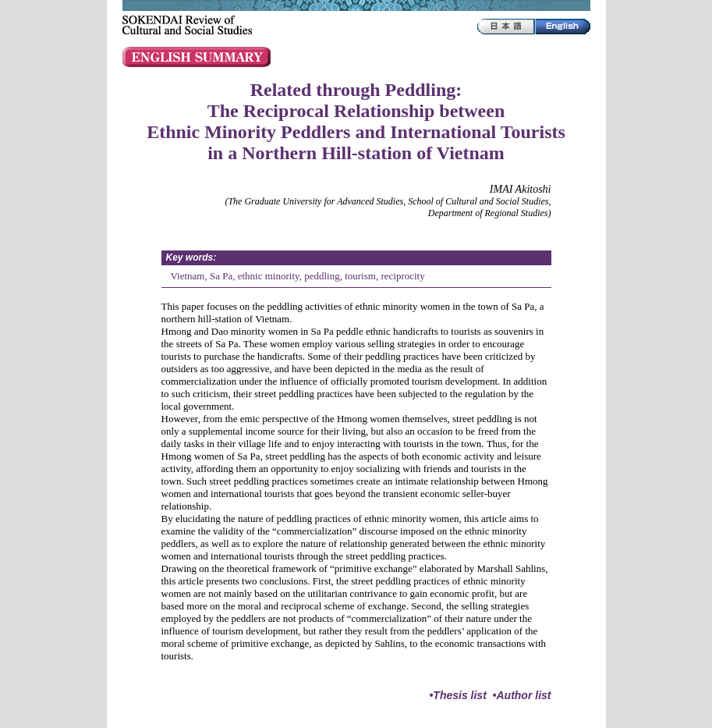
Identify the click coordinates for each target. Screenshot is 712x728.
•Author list (522, 695)
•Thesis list (457, 695)
